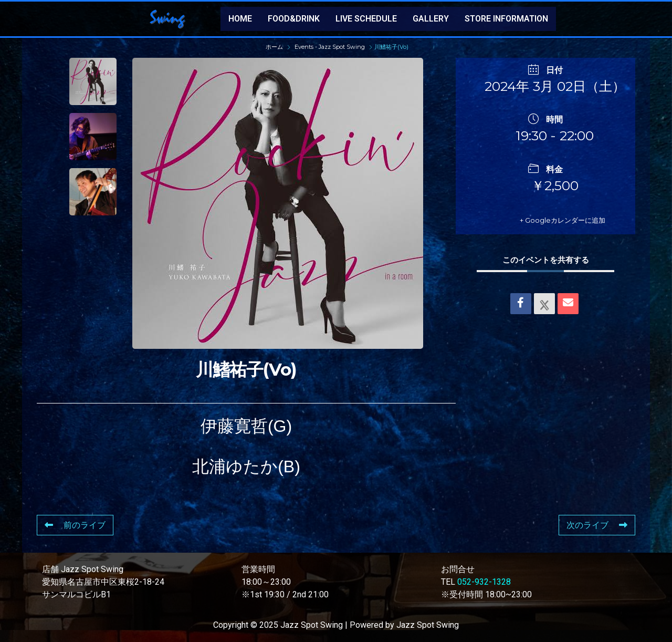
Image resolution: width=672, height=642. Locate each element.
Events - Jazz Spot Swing (330, 47)
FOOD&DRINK (294, 19)
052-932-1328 (484, 582)
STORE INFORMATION (506, 19)
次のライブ (597, 525)
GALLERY (431, 19)
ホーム (275, 47)
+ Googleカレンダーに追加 (548, 220)
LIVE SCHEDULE (366, 19)
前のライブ (75, 525)
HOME (240, 19)
